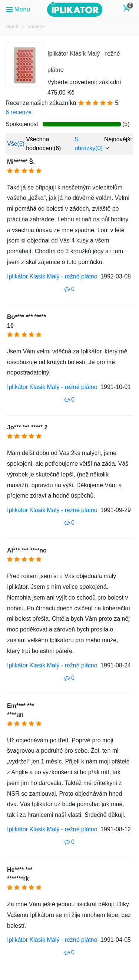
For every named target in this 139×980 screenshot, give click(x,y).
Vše (16, 144)
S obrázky (89, 144)
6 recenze (19, 112)
